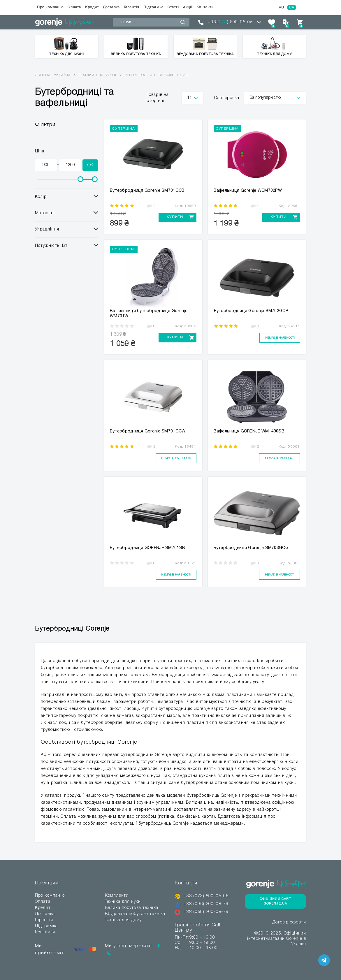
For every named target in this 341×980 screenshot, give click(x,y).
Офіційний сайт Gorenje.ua (276, 902)
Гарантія (132, 7)
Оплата (74, 7)
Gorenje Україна (53, 75)
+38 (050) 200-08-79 (208, 912)
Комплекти (117, 896)
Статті (173, 7)
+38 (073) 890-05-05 (208, 896)
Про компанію (50, 7)
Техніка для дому (123, 920)
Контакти (205, 7)
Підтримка (153, 7)
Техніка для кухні (97, 75)
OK (90, 165)
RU (281, 7)
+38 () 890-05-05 (230, 22)
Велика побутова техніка (132, 908)
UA (292, 7)
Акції (188, 7)
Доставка (111, 7)
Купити (173, 217)
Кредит (92, 7)
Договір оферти (289, 923)
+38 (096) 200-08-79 (208, 904)
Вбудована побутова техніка (135, 914)
